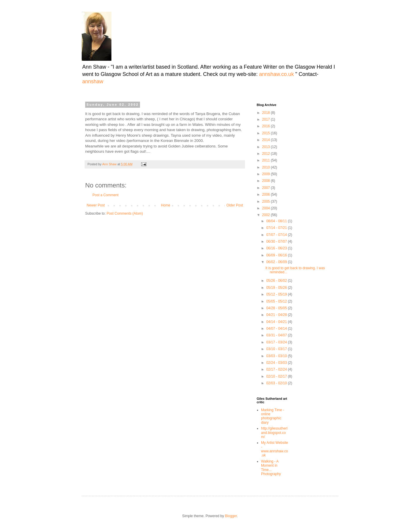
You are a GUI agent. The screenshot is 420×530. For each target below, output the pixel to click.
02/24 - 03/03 (277, 363)
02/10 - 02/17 (277, 376)
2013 (267, 147)
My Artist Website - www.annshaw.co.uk (274, 449)
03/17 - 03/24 (277, 342)
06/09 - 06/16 (277, 255)
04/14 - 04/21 (277, 322)
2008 (267, 181)
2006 (267, 194)
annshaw (93, 81)
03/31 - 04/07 (277, 335)
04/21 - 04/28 (277, 315)
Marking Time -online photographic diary (273, 416)
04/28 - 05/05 (277, 308)
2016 (267, 126)
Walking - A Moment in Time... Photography (271, 468)
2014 (267, 140)
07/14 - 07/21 (277, 228)
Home (166, 205)
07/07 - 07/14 (277, 235)
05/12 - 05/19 (277, 294)
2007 (267, 188)
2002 (267, 215)
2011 (267, 160)
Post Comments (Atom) (125, 213)
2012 (267, 154)
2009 (267, 174)
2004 (267, 208)
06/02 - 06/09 (277, 262)
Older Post (235, 205)
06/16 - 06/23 (277, 248)
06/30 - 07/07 (277, 241)
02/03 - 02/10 (277, 383)
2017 (267, 119)
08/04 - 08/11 (277, 221)
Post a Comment (105, 195)
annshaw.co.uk (277, 74)
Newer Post (96, 205)
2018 (267, 113)
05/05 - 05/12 (277, 301)
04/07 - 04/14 (277, 329)
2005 (267, 201)
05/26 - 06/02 (277, 281)
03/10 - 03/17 (277, 349)
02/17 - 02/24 (277, 369)
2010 (267, 167)
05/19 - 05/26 (277, 288)
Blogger (231, 516)
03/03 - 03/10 (277, 356)
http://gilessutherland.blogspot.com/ (274, 433)
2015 (267, 133)
